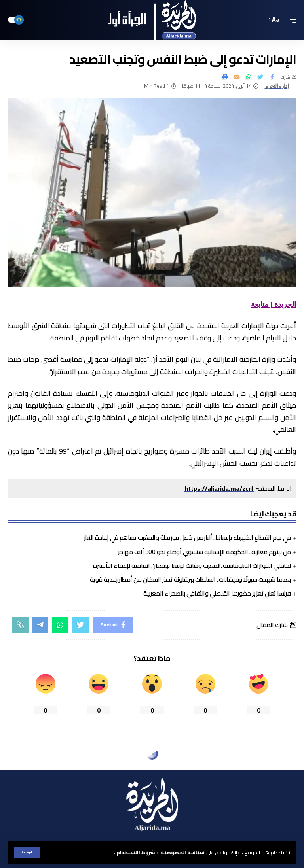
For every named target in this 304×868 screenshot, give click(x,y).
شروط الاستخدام (135, 852)
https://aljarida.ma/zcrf (219, 488)
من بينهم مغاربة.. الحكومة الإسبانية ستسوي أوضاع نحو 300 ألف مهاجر (204, 552)
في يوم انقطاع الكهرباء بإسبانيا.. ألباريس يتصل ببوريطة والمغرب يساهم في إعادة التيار (187, 537)
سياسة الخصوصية (182, 852)
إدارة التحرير (277, 86)
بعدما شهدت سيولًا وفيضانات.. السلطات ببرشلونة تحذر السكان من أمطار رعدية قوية (190, 579)
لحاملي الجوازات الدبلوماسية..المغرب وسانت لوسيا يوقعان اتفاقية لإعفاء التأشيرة (192, 565)
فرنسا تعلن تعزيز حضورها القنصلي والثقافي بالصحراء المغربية (217, 593)
